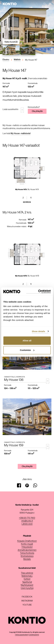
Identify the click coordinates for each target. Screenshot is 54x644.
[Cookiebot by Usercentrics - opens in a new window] (38, 292)
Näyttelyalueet (27, 585)
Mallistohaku (27, 576)
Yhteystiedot (27, 547)
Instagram (27, 601)
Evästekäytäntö (34, 635)
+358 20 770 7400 (27, 518)
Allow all (27, 341)
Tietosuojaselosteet (21, 635)
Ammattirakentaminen (27, 550)
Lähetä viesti (27, 524)
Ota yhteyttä (37, 111)
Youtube (27, 605)
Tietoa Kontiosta (27, 553)
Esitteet (27, 579)
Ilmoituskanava (27, 556)
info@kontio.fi (27, 521)
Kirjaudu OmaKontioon (27, 541)
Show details (39, 331)
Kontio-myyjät (27, 544)
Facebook (27, 597)
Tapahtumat (27, 582)
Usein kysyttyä (27, 588)
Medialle (27, 559)
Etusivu (6, 60)
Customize (27, 350)
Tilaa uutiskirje (27, 573)
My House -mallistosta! (21, 133)
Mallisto (17, 60)
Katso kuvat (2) (11, 42)
